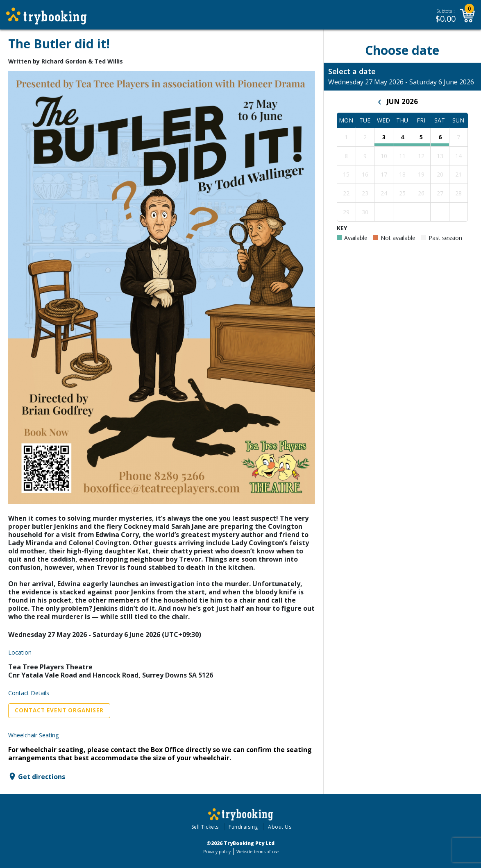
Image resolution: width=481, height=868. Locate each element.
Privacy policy (217, 852)
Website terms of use (258, 852)
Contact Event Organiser (59, 710)
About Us (280, 827)
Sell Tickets (205, 827)
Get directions (42, 776)
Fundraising (243, 827)
